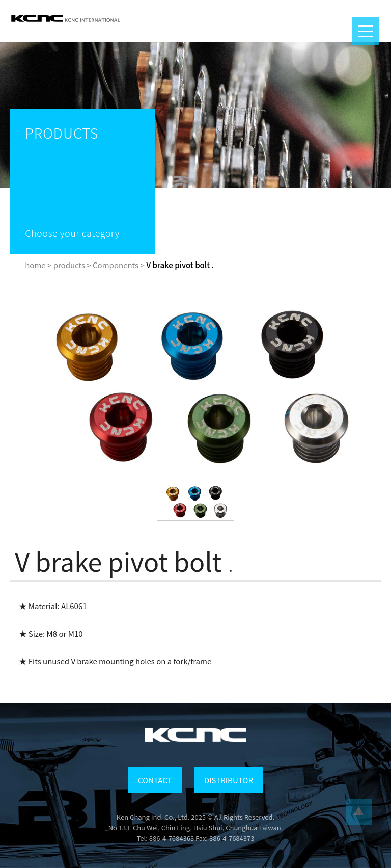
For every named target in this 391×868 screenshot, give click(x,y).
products (69, 265)
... (359, 812)
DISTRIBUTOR (229, 780)
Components (116, 265)
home (35, 265)
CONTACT (155, 780)
